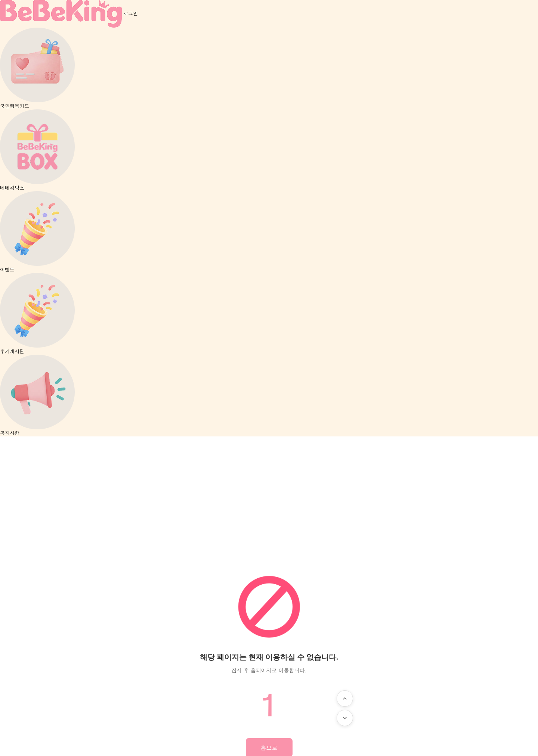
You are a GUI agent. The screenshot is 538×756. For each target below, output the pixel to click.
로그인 (131, 13)
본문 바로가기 (0, 0)
